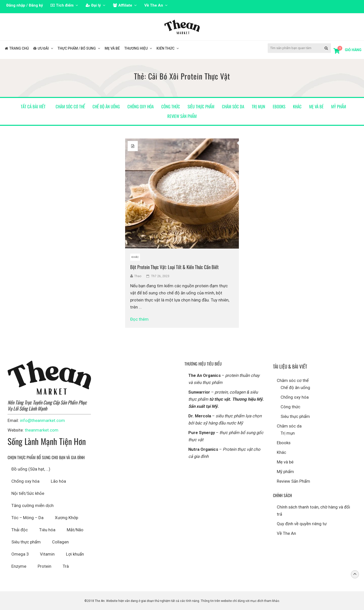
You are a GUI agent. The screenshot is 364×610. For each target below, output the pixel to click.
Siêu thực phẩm (201, 106)
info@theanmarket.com (42, 420)
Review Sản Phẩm (182, 116)
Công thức (171, 106)
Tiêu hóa (47, 530)
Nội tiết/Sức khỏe (28, 493)
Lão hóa (58, 481)
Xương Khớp (66, 518)
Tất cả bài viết (33, 106)
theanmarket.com (42, 430)
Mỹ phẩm (339, 106)
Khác (297, 106)
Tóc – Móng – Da (27, 518)
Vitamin (47, 554)
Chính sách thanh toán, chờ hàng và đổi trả (313, 511)
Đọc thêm (142, 319)
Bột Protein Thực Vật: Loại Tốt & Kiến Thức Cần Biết (174, 267)
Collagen (60, 542)
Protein (44, 566)
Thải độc (20, 530)
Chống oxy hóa (141, 106)
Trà (66, 566)
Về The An (286, 533)
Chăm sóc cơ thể (70, 106)
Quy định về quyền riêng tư (302, 524)
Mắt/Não (75, 530)
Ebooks (279, 106)
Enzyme (19, 566)
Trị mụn (258, 106)
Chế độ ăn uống (106, 106)
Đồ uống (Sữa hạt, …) (31, 469)
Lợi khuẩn (75, 554)
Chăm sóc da (233, 106)
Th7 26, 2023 (160, 276)
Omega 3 (20, 554)
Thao (138, 276)
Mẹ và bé (316, 106)
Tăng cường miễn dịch (32, 505)
